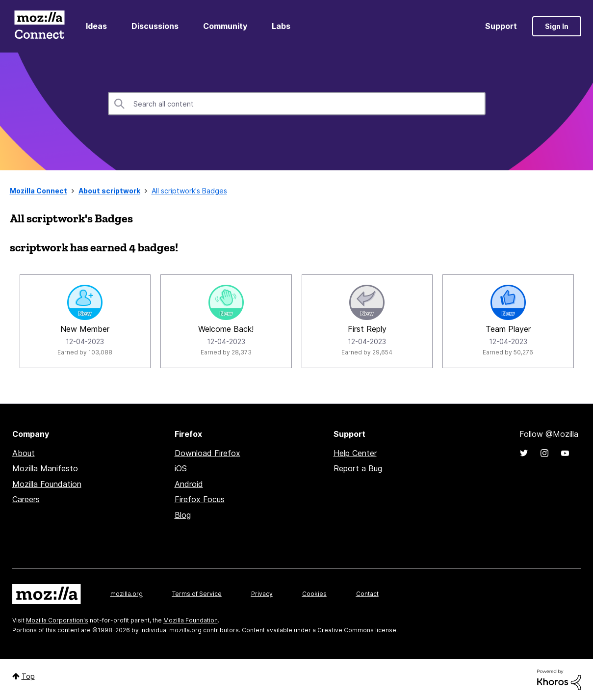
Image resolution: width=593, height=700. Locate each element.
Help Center (355, 453)
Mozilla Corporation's (57, 620)
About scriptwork (109, 191)
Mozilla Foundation (47, 484)
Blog (183, 515)
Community (225, 26)
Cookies (314, 594)
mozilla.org (127, 594)
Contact (367, 594)
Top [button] (28, 676)
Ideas (96, 26)
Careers (26, 499)
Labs (281, 26)
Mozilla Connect (40, 26)
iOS (181, 468)
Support (501, 26)
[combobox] (297, 104)
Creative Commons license (357, 630)
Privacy (262, 594)
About (24, 453)
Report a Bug (358, 468)
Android (189, 484)
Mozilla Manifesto (45, 468)
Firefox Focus (200, 499)
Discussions (155, 26)
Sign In (557, 26)
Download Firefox (207, 453)
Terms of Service (197, 594)
